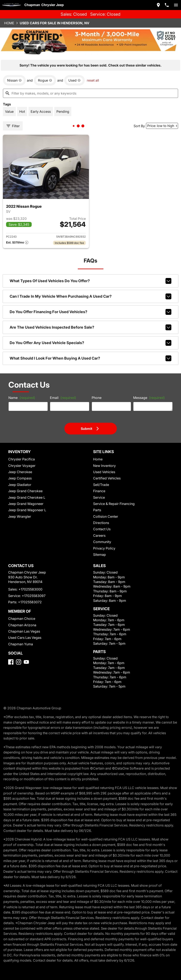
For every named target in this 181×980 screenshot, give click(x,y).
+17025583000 (30, 589)
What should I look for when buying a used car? (90, 358)
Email (63, 398)
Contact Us (102, 529)
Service (99, 497)
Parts (97, 510)
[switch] (176, 5)
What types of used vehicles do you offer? (90, 281)
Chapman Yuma (21, 644)
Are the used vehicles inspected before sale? (90, 327)
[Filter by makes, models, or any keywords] (90, 93)
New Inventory (104, 466)
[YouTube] (26, 662)
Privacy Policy (104, 548)
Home (9, 23)
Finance (99, 491)
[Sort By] (162, 126)
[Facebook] (11, 662)
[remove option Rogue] (45, 80)
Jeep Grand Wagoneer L (27, 510)
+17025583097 (34, 596)
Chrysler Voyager (22, 466)
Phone (97, 398)
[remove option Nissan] (14, 80)
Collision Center (106, 516)
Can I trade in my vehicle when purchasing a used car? (90, 296)
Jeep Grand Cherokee (25, 491)
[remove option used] (74, 80)
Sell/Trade (101, 485)
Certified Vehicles (107, 478)
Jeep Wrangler (20, 516)
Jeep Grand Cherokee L (27, 497)
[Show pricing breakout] (17, 243)
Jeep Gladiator (20, 485)
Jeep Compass (20, 478)
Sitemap (100, 555)
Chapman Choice (22, 619)
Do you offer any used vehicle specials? (90, 343)
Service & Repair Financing (114, 504)
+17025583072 (30, 602)
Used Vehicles (104, 472)
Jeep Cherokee (20, 472)
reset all (93, 80)
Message (149, 398)
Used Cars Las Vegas (25, 638)
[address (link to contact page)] (158, 5)
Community (102, 542)
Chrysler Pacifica (21, 459)
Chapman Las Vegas (24, 631)
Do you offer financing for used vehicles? (90, 312)
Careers (99, 535)
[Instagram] (19, 662)
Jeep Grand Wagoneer (26, 504)
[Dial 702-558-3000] (167, 5)
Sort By (139, 126)
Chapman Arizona (22, 625)
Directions (101, 523)
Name (22, 398)
